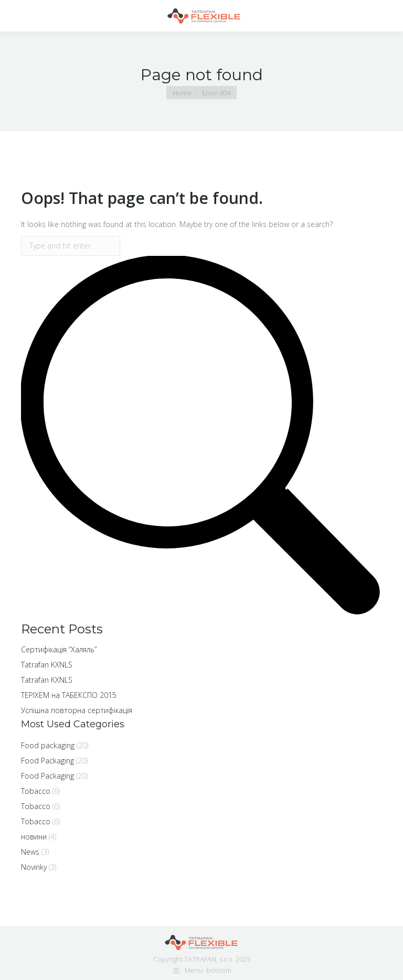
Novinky (34, 867)
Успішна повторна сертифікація (77, 710)
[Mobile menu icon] (17, 16)
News (30, 852)
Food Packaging (47, 761)
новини (34, 837)
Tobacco (36, 791)
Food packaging (48, 745)
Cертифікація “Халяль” (59, 649)
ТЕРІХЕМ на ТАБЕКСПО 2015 (69, 695)
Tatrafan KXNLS (47, 665)
